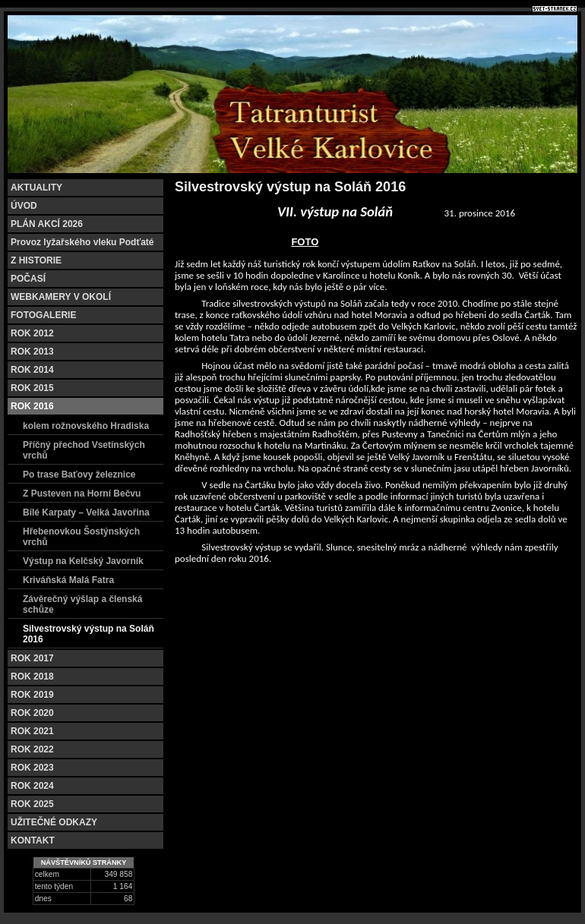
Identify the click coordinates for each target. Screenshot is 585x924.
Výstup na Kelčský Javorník (83, 561)
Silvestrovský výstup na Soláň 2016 (89, 634)
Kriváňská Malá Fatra (68, 580)
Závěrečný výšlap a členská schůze (82, 604)
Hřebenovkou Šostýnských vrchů (81, 537)
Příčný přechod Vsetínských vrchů (84, 450)
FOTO (305, 242)
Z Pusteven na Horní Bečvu (82, 494)
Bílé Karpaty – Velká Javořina (86, 512)
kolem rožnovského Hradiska (86, 426)
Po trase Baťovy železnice (79, 475)
